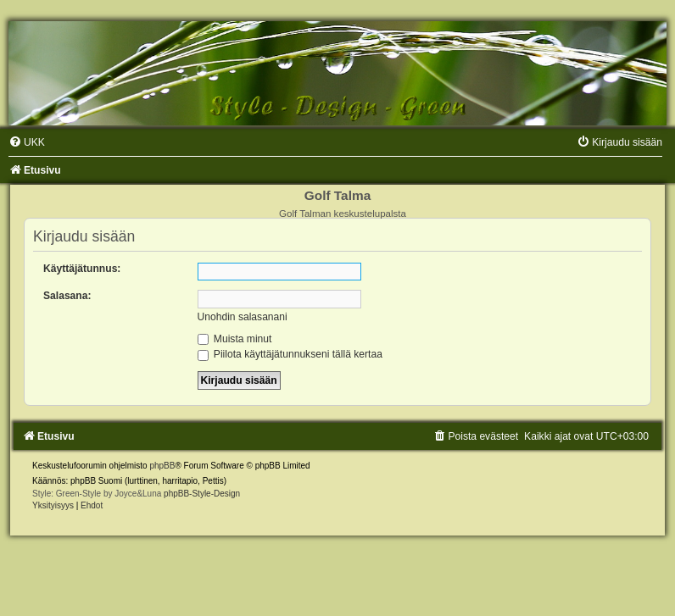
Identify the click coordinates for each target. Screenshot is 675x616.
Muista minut (235, 339)
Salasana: (67, 296)
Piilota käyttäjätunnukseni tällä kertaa (290, 354)
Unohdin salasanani (243, 317)
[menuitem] (27, 142)
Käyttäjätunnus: (82, 269)
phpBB (162, 466)
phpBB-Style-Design (202, 494)
